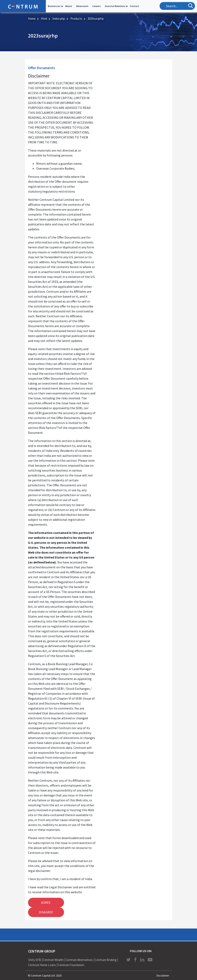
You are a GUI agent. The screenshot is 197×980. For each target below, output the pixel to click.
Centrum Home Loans (42, 965)
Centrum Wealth (53, 960)
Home (32, 19)
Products (76, 19)
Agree (46, 902)
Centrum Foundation (71, 965)
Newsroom (82, 6)
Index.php (59, 19)
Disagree (46, 912)
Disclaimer (163, 975)
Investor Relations (115, 6)
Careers (97, 6)
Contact (135, 6)
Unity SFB (34, 960)
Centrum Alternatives (79, 960)
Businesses (54, 6)
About (69, 6)
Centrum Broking (106, 960)
